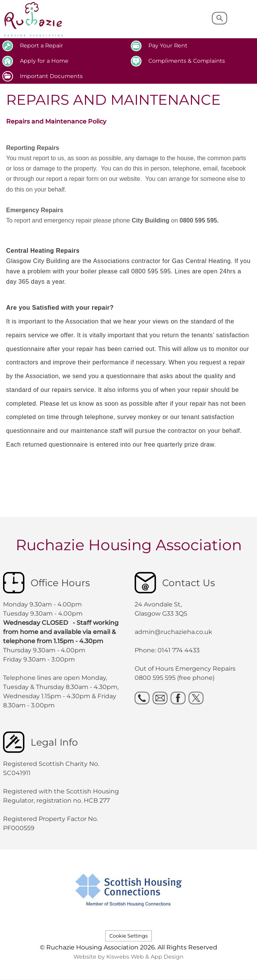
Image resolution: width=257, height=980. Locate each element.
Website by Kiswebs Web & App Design (128, 957)
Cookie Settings (128, 936)
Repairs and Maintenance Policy (56, 121)
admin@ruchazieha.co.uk (173, 632)
